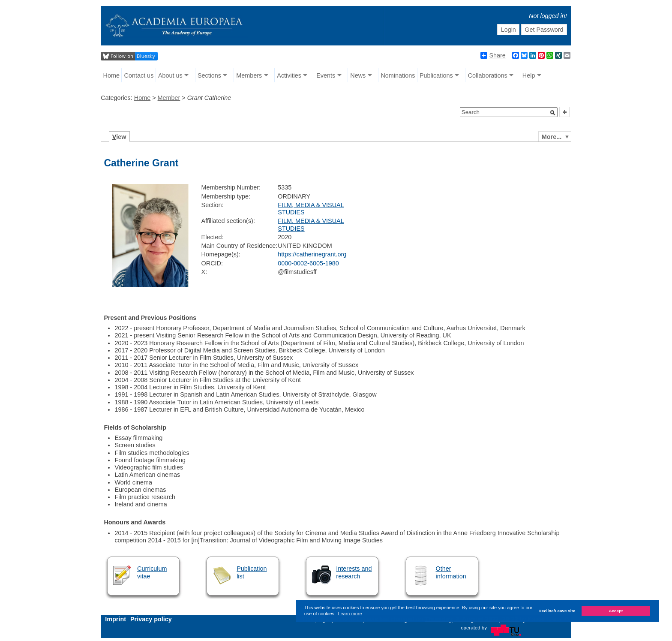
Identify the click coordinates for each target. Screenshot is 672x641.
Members (249, 75)
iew (119, 137)
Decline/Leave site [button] (557, 611)
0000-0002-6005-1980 (308, 263)
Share (493, 55)
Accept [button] (616, 611)
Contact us (139, 75)
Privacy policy (151, 619)
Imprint (115, 619)
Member (169, 98)
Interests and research (354, 572)
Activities (289, 75)
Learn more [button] (350, 614)
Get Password (544, 30)
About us (170, 75)
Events (326, 75)
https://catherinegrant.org (312, 254)
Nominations (398, 75)
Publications (436, 75)
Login (508, 30)
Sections (209, 75)
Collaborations (488, 75)
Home (111, 75)
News (358, 75)
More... (552, 137)
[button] (553, 113)
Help (529, 75)
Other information (451, 572)
